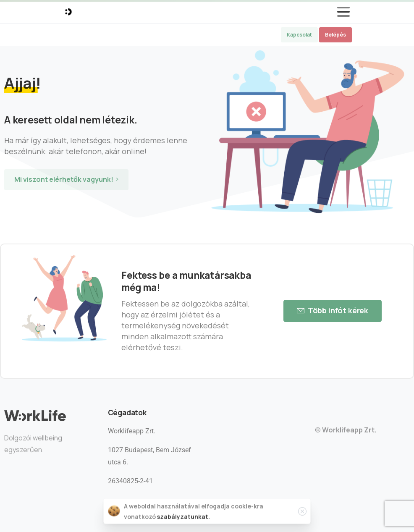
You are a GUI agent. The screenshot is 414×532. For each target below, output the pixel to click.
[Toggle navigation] (343, 12)
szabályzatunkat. (183, 518)
